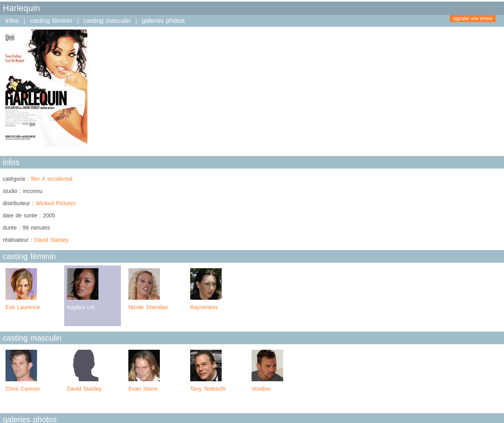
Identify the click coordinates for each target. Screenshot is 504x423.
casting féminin (51, 21)
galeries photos (163, 21)
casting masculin (107, 21)
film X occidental (52, 179)
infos (12, 21)
